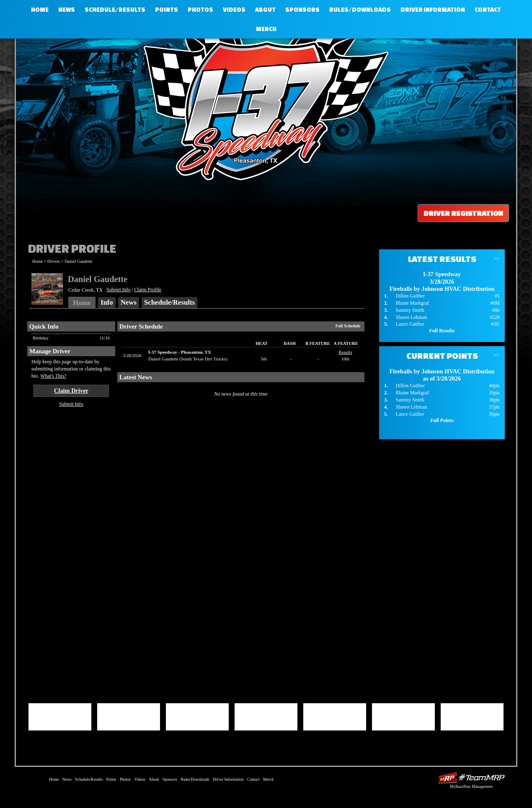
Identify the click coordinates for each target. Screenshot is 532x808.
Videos (234, 10)
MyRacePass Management (471, 786)
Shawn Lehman (411, 317)
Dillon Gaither (410, 296)
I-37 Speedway (264, 107)
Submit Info (119, 290)
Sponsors (302, 10)
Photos (200, 10)
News (67, 10)
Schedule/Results (115, 10)
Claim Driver (71, 391)
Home (40, 10)
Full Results (442, 331)
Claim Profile (148, 290)
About (265, 10)
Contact (488, 10)
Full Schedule (348, 326)
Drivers (54, 261)
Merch (266, 29)
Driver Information (433, 10)
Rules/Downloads (360, 10)
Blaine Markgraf (412, 303)
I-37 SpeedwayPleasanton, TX (180, 352)
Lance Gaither (410, 324)
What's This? (53, 376)
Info (107, 302)
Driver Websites (471, 778)
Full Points (442, 420)
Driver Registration (463, 213)
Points (167, 10)
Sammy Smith (410, 310)
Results (345, 352)
